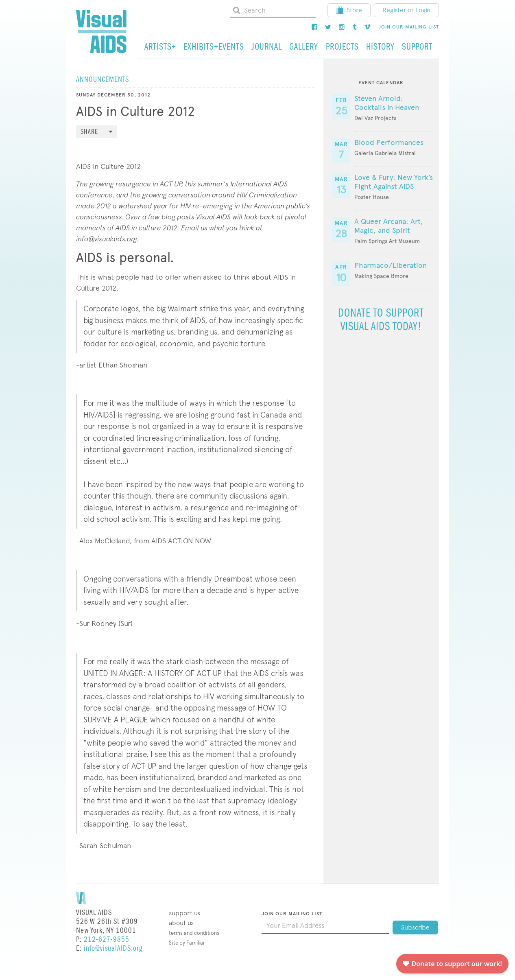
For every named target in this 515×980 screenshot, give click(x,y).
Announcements (103, 80)
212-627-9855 (107, 940)
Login (423, 10)
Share (89, 132)
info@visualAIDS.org (113, 948)
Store (349, 10)
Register (394, 10)
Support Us (184, 913)
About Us (181, 923)
